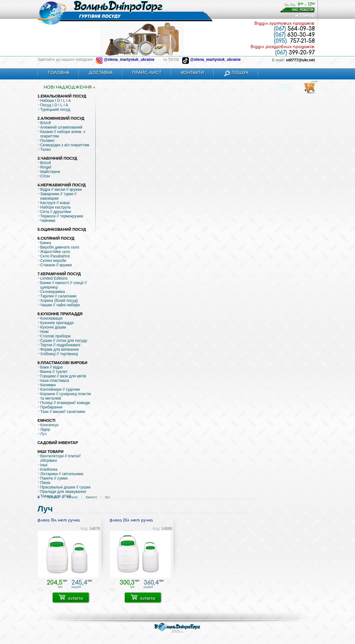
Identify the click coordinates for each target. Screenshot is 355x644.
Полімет (47, 141)
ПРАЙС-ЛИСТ (147, 73)
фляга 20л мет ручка (131, 520)
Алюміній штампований (61, 127)
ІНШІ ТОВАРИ (50, 452)
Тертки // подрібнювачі (60, 345)
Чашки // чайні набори (60, 305)
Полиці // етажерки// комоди (65, 403)
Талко (45, 149)
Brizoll (45, 123)
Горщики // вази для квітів (63, 376)
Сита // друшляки (56, 212)
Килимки (48, 385)
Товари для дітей (56, 496)
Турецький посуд (55, 109)
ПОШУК (236, 73)
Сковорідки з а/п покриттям (65, 145)
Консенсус (50, 425)
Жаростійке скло (55, 252)
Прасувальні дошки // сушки (65, 487)
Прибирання (51, 407)
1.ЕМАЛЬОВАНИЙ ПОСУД (62, 96)
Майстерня (50, 172)
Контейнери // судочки (60, 389)
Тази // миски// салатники (63, 412)
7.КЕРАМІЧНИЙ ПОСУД (59, 274)
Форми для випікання (59, 349)
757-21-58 (294, 41)
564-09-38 (294, 29)
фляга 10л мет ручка (59, 520)
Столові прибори (55, 336)
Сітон (45, 176)
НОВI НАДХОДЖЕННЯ (68, 87)
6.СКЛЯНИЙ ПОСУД (56, 238)
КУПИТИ (71, 597)
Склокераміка (53, 292)
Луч (44, 434)
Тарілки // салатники (58, 296)
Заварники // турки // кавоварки (58, 196)
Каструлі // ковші (55, 203)
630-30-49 (294, 35)
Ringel (46, 167)
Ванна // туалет (54, 372)
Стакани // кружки (56, 265)
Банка (46, 243)
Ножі (44, 332)
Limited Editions (54, 278)
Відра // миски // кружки (61, 189)
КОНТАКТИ (192, 73)
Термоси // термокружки (62, 216)
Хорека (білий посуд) (59, 300)
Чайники (48, 220)
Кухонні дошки (53, 327)
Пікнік (45, 483)
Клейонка (49, 469)
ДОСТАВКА (101, 73)
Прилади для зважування (63, 492)
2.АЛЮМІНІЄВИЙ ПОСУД (61, 118)
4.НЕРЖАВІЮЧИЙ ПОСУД (62, 185)
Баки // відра (51, 367)
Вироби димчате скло (60, 247)
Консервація (51, 318)
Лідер (45, 429)
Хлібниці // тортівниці (59, 354)
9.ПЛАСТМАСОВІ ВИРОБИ (62, 363)
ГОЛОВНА (59, 73)
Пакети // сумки (54, 478)
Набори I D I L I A (55, 101)
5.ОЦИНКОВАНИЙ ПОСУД (62, 229)
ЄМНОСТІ (46, 420)
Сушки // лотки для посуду (64, 340)
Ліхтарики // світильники (62, 474)
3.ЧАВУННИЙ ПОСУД (57, 158)
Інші (44, 465)
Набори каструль (56, 207)
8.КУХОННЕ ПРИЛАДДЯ (60, 314)
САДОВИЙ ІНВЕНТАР (58, 443)
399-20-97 (295, 53)
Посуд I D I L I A (54, 105)
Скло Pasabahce (55, 256)
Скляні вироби (53, 260)
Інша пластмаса (55, 380)
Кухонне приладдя (57, 323)
